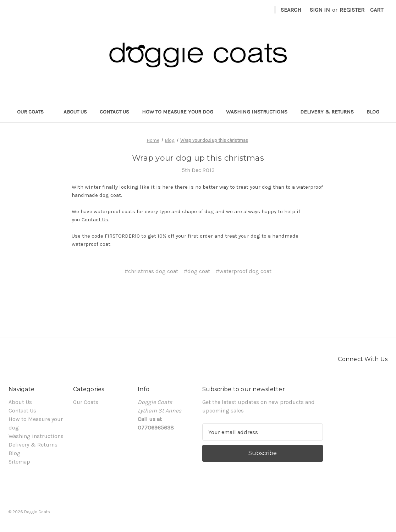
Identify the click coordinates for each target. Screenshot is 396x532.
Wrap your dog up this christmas (198, 158)
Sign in (320, 10)
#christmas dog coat (151, 271)
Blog (373, 112)
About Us (75, 112)
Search (291, 10)
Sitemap (19, 462)
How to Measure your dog (178, 112)
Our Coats (34, 112)
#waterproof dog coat (244, 271)
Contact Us (114, 112)
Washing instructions (257, 112)
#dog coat (197, 271)
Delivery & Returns (327, 112)
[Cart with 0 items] (377, 10)
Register (352, 10)
